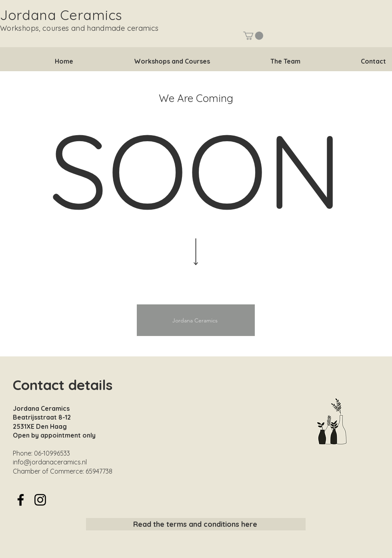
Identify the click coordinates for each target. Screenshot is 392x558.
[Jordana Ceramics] (196, 320)
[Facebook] (21, 500)
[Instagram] (40, 500)
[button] (253, 36)
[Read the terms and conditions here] (196, 524)
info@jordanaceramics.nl (50, 462)
